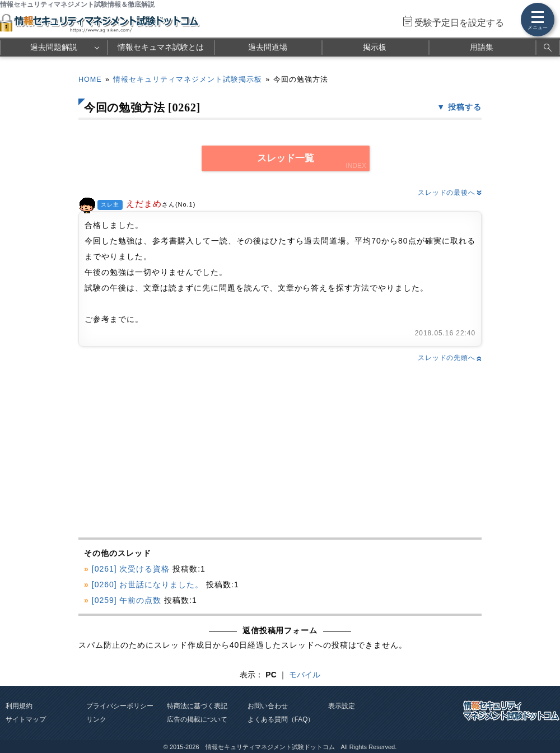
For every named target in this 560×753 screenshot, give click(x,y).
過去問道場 (268, 47)
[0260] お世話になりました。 (148, 584)
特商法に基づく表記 (197, 706)
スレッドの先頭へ (450, 358)
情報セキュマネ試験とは (161, 47)
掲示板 (375, 47)
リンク (96, 719)
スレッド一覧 (286, 158)
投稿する (465, 107)
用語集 (482, 47)
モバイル (305, 675)
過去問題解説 (54, 47)
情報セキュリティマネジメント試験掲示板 (188, 79)
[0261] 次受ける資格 (131, 569)
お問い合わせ (268, 706)
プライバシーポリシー (120, 706)
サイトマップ (26, 719)
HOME (90, 79)
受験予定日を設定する (459, 23)
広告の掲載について (197, 719)
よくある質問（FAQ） (281, 719)
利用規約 (19, 706)
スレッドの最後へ (450, 193)
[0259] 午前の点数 (127, 600)
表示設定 (342, 706)
